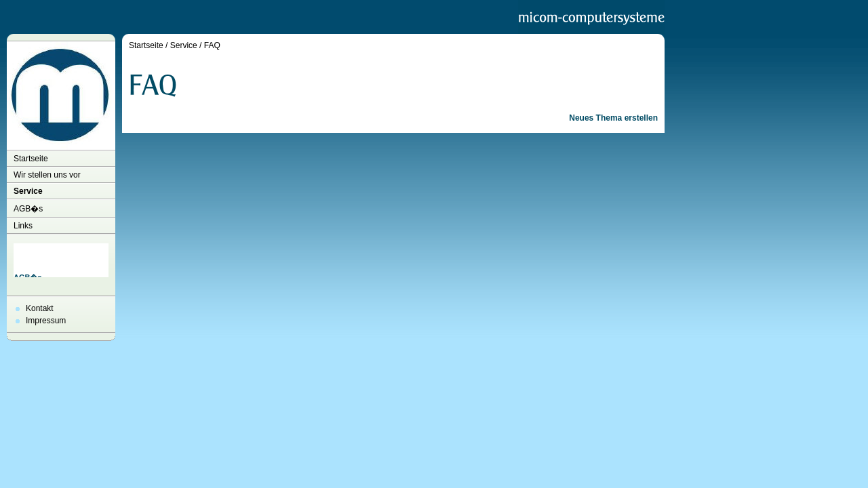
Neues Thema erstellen (613, 118)
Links (23, 226)
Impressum (46, 321)
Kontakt (40, 308)
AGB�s (28, 209)
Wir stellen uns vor (47, 175)
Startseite (31, 159)
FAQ (212, 45)
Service (28, 191)
